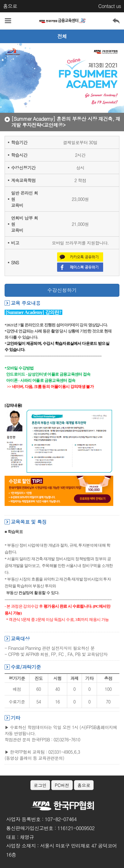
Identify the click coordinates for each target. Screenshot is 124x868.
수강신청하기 (62, 290)
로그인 (40, 785)
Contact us (110, 6)
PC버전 (62, 785)
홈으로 (10, 6)
